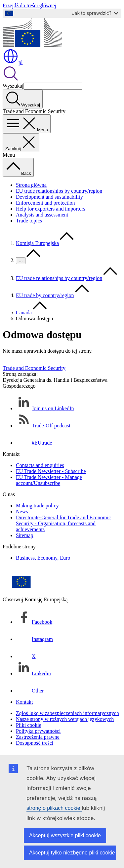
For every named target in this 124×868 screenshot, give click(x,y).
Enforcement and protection (45, 203)
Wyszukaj (13, 86)
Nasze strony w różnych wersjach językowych (65, 719)
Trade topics (29, 221)
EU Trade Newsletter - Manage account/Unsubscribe (49, 480)
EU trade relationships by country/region (59, 191)
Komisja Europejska (37, 243)
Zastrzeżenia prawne (38, 737)
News (22, 512)
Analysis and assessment (42, 215)
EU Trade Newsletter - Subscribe (51, 471)
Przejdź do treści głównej (29, 5)
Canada (24, 313)
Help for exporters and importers (51, 209)
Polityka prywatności (38, 731)
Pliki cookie (29, 725)
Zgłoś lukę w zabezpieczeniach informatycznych (67, 713)
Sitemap (24, 535)
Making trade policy (37, 506)
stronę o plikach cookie (54, 808)
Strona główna (31, 185)
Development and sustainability (49, 197)
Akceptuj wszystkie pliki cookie (65, 835)
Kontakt (24, 702)
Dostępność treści (35, 743)
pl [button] (13, 62)
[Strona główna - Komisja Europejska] (32, 45)
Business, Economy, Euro (43, 558)
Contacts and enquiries (40, 465)
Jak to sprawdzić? (95, 13)
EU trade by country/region (45, 295)
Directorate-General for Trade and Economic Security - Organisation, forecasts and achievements (63, 523)
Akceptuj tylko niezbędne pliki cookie (72, 853)
